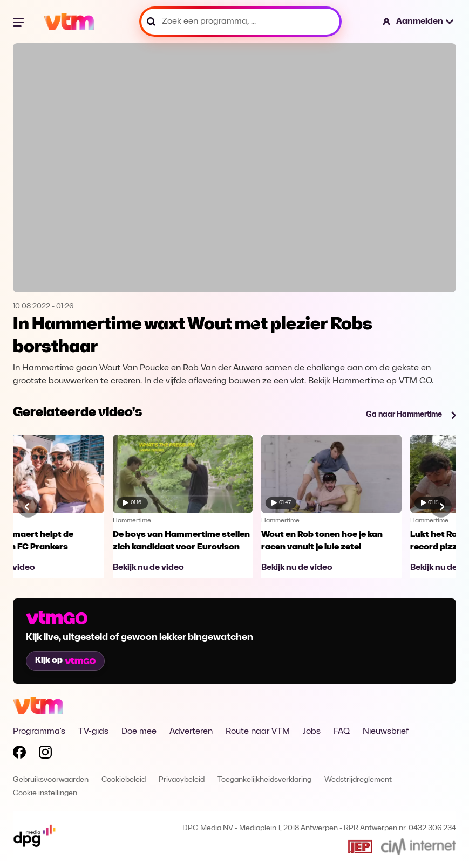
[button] (419, 22)
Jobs (312, 732)
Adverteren (191, 732)
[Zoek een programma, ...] (240, 22)
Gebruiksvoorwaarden (51, 780)
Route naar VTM (258, 732)
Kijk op (65, 660)
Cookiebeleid (124, 780)
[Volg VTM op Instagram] (45, 754)
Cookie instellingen (45, 793)
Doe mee (139, 732)
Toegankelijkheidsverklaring (264, 780)
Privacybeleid (182, 780)
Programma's (39, 732)
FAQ (342, 732)
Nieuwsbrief (386, 732)
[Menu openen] (19, 22)
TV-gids (93, 732)
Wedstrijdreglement (358, 780)
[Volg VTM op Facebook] (19, 754)
